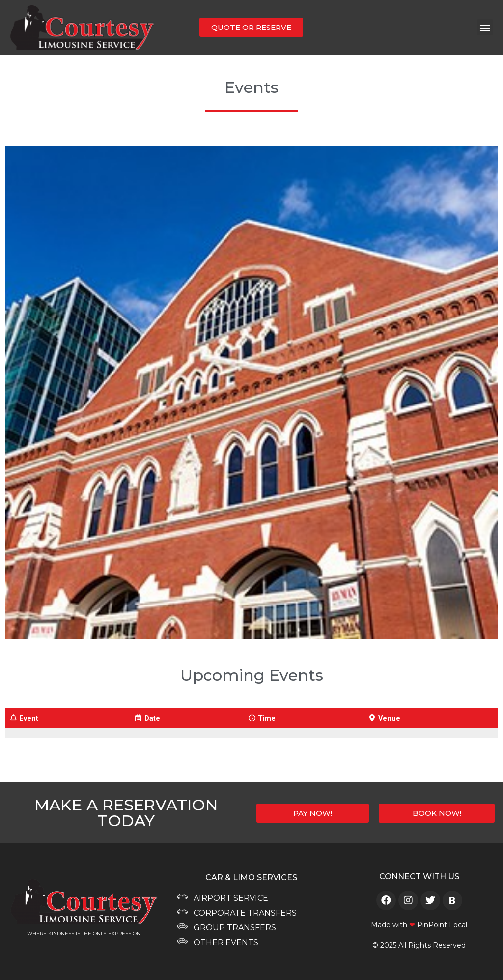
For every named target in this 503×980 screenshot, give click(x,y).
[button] (485, 27)
